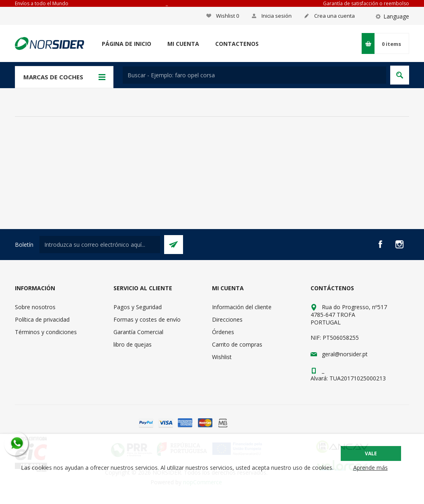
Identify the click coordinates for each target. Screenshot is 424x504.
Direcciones (227, 319)
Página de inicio (127, 44)
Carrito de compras (237, 344)
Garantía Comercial (138, 332)
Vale (371, 453)
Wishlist (222, 357)
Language (396, 16)
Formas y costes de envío (147, 319)
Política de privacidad (42, 319)
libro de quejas (133, 344)
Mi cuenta (183, 44)
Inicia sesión (277, 16)
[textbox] (254, 75)
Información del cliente (242, 307)
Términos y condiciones (46, 332)
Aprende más (370, 468)
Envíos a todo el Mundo (42, 3)
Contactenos (237, 44)
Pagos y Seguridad (138, 307)
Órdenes (223, 332)
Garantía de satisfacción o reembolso (366, 3)
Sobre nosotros (35, 307)
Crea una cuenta (334, 16)
